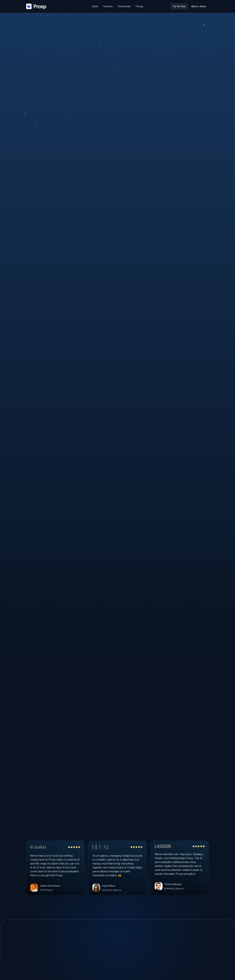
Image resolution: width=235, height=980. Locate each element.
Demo (95, 6)
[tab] (87, 48)
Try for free (179, 6)
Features (108, 6)
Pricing (139, 6)
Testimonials (124, 6)
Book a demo (199, 6)
